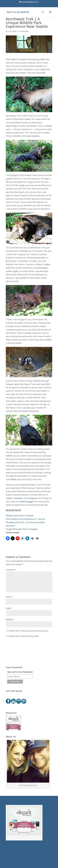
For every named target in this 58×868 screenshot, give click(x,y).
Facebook (18, 498)
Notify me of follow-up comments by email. (29, 631)
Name (9, 597)
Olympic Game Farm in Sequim (20, 516)
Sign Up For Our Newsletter (20, 672)
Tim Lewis (12, 31)
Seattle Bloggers (27, 502)
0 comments (23, 31)
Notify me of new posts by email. (24, 636)
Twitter (9, 498)
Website (10, 620)
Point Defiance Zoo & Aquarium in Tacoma (25, 519)
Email (9, 608)
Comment (11, 570)
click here (33, 398)
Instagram (32, 498)
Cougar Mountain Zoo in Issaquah (22, 529)
